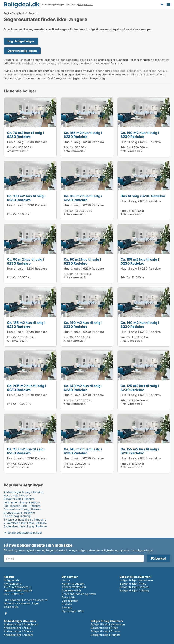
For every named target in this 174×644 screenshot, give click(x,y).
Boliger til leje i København (136, 580)
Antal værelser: (17, 151)
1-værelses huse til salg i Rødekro (25, 520)
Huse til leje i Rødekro (17, 495)
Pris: (10, 147)
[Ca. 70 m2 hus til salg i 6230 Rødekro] (30, 127)
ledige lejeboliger (26, 63)
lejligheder (63, 63)
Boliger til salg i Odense (106, 631)
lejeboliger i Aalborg (43, 74)
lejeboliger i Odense (16, 74)
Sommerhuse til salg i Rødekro (23, 509)
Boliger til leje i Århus (133, 583)
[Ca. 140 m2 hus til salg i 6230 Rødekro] (144, 127)
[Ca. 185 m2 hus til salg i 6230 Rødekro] (144, 254)
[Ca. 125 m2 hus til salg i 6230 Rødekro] (144, 380)
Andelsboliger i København (21, 624)
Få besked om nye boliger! (162, 4)
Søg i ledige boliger (21, 41)
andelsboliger (47, 63)
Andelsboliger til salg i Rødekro (23, 492)
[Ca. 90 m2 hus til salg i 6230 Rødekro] (30, 254)
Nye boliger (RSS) (73, 611)
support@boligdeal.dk (18, 590)
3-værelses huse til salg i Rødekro (25, 526)
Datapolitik (68, 597)
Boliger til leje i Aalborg (134, 590)
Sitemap (67, 607)
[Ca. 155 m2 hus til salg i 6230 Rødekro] (144, 443)
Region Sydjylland (14, 13)
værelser (84, 63)
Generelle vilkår (71, 590)
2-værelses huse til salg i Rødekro (25, 523)
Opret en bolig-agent (22, 51)
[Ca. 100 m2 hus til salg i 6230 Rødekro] (30, 190)
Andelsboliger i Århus (17, 628)
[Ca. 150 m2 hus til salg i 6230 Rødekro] (30, 443)
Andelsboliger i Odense (18, 631)
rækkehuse (102, 63)
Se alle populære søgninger (25, 532)
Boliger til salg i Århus (104, 628)
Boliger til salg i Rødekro (19, 499)
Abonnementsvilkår (74, 587)
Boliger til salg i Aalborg (106, 635)
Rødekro (33, 13)
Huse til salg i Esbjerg (17, 516)
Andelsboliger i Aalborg (19, 635)
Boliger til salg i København (108, 624)
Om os (66, 580)
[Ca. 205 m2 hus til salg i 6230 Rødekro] (30, 380)
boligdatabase (86, 5)
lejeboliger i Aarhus (155, 71)
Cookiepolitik (70, 601)
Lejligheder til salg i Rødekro (22, 502)
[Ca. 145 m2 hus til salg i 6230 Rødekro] (87, 443)
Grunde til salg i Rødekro (19, 513)
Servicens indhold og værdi (79, 594)
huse (74, 63)
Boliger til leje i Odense (134, 587)
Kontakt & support (73, 583)
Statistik (67, 604)
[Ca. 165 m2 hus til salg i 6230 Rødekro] (87, 127)
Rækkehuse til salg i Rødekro (22, 506)
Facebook (6, 613)
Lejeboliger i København (126, 71)
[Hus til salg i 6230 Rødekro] (144, 190)
